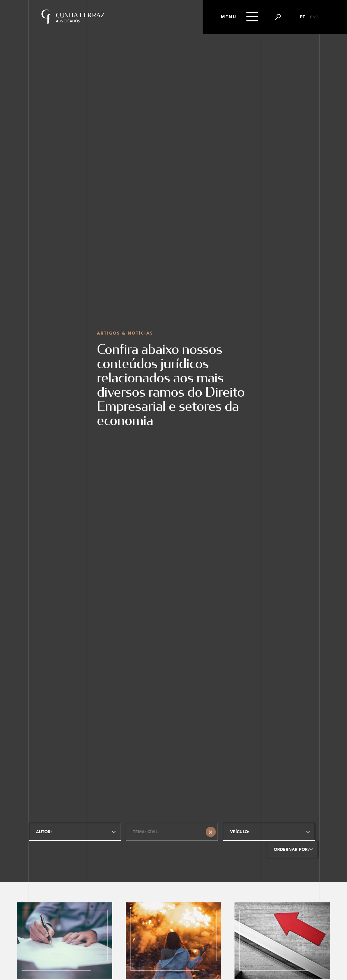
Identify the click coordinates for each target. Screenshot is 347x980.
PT (302, 17)
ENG (314, 17)
